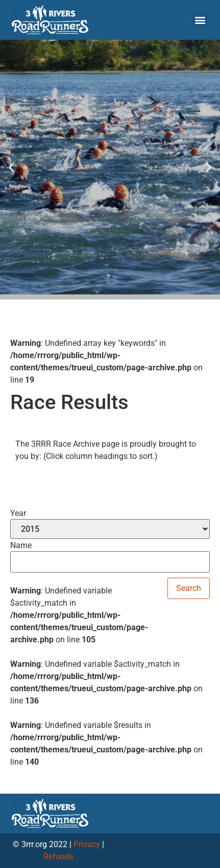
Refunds (58, 857)
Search (189, 588)
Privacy (87, 844)
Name (21, 546)
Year (18, 513)
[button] (200, 20)
